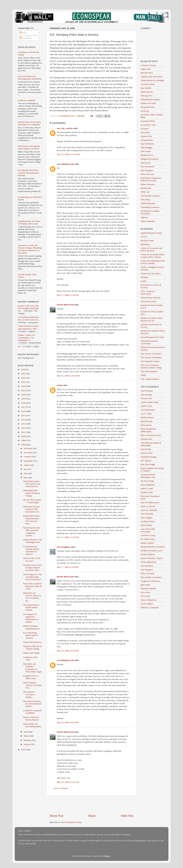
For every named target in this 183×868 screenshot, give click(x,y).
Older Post (127, 816)
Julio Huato (146, 151)
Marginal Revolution (150, 159)
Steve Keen (146, 592)
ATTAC (144, 237)
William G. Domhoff (150, 608)
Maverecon (146, 163)
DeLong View (147, 96)
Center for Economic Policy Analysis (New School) (153, 256)
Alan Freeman (147, 391)
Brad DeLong (147, 421)
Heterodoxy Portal (149, 301)
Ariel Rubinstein (148, 410)
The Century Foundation (151, 357)
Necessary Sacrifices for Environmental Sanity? (32, 704)
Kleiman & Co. (147, 155)
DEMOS (144, 277)
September (29, 461)
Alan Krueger (147, 395)
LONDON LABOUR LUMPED (32, 712)
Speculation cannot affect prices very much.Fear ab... (32, 484)
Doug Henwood (148, 107)
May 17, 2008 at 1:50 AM (68, 537)
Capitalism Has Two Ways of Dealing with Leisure (29, 222)
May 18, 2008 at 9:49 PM (68, 651)
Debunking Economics (150, 99)
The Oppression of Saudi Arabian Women (31, 607)
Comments (26, 38)
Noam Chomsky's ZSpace (152, 558)
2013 (23, 424)
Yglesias (144, 217)
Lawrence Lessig (148, 535)
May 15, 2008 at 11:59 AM (68, 154)
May (26, 478)
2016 (23, 411)
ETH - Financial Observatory (148, 293)
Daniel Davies (147, 92)
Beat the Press (147, 73)
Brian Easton (146, 425)
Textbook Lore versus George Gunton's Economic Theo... (32, 568)
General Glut (146, 136)
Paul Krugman (147, 170)
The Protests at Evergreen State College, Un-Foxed (29, 147)
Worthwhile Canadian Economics (150, 212)
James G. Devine (148, 506)
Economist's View (148, 125)
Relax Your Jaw (147, 174)
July (26, 469)
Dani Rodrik (146, 88)
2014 (23, 420)
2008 (23, 445)
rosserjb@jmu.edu (65, 164)
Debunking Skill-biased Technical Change (31, 493)
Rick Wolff (145, 585)
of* (19, 346)
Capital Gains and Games (152, 77)
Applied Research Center (151, 233)
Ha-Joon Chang (147, 481)
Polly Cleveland (148, 573)
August (27, 465)
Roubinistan (146, 188)
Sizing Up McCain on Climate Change (32, 648)
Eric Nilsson (146, 461)
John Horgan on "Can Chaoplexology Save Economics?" (32, 577)
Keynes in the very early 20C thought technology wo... (28, 308)
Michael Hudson (148, 554)
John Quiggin (146, 147)
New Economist (148, 167)
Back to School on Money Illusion (31, 718)
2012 (23, 428)
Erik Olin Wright (148, 464)
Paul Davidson (147, 566)
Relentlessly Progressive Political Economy (151, 179)
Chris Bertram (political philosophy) (151, 444)
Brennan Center (147, 240)
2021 (23, 390)
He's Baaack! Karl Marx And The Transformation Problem (29, 173)
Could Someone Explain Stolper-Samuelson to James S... (31, 550)
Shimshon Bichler (148, 588)
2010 (23, 436)
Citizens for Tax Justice (151, 273)
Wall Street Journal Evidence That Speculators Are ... (32, 509)
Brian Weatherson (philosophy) (148, 430)
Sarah (60, 385)
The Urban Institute (149, 371)
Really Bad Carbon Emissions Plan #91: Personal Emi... (31, 520)
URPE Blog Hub (148, 203)
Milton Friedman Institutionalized (31, 627)
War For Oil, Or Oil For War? (32, 559)
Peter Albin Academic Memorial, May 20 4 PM (32, 586)
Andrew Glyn (147, 406)
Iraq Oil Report (147, 144)
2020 (23, 395)
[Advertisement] (92, 805)
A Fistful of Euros (148, 65)
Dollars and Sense (148, 103)
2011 (23, 432)
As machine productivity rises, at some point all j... (29, 318)
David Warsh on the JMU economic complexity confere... (32, 532)
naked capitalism (148, 221)
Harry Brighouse (148, 485)
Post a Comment (61, 788)
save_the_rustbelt (65, 128)
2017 (23, 407)
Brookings (145, 244)
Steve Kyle (145, 596)
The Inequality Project (150, 361)
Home (92, 816)
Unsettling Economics (150, 207)
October (27, 457)
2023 (23, 382)
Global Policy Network (151, 298)
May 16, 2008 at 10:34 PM (68, 376)
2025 (23, 374)
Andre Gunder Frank (150, 402)
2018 (23, 403)
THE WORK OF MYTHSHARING (32, 725)
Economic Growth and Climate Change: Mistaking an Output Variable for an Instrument (30, 249)
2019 (23, 399)
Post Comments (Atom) (71, 822)
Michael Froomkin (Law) (152, 551)
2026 (23, 369)
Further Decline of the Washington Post (33, 541)
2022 (23, 386)
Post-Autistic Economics (151, 354)
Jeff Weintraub (147, 514)
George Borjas (147, 140)
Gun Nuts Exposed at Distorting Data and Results (30, 78)
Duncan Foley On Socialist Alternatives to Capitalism (29, 123)
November (29, 452)
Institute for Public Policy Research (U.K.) (152, 319)
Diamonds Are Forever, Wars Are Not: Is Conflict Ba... (32, 597)
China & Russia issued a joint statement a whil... (28, 327)
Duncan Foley (147, 453)
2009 (23, 440)
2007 (23, 750)
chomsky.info (146, 439)
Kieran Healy (146, 525)
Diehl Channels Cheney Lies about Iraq (32, 685)
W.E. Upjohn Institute (150, 379)
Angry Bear (146, 69)
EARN (144, 281)
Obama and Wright (31, 653)
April (26, 732)
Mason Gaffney (147, 543)
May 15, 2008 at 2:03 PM (68, 295)
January (27, 744)
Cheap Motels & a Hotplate (152, 80)
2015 (23, 416)
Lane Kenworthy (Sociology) (148, 530)
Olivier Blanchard (148, 562)
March (27, 736)
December (28, 448)
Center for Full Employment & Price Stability (153, 262)
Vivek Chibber (147, 604)
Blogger (107, 856)
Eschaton (145, 129)
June (26, 473)
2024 (23, 378)
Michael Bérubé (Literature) (153, 547)
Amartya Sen (146, 398)
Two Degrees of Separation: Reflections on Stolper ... (30, 618)
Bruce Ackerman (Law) (151, 435)
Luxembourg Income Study (152, 337)
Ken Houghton (64, 547)
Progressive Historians (150, 581)
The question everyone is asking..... (29, 694)
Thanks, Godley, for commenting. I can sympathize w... (26, 338)
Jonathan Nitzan (148, 521)
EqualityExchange (149, 457)
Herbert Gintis (147, 492)
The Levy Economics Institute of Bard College (151, 366)
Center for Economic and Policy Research (151, 249)
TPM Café (145, 192)
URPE (143, 375)
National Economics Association (149, 342)
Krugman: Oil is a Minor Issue (31, 677)
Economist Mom (148, 121)
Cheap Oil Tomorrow (32, 642)
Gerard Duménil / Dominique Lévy (148, 476)
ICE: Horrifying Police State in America (30, 635)
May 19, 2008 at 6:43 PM (68, 722)
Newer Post (57, 816)
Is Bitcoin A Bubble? (27, 100)
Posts (23, 33)
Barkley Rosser (147, 417)
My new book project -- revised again (32, 501)
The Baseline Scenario (150, 196)
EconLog (145, 111)
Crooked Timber (148, 84)
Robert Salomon (148, 184)
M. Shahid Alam (148, 539)
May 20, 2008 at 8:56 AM (68, 782)
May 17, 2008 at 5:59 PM (68, 567)
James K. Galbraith (149, 510)
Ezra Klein (145, 132)
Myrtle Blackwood (65, 305)
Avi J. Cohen (146, 414)
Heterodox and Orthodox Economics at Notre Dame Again (32, 668)
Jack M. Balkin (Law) (150, 502)
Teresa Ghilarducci (149, 600)
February (28, 740)
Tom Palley (146, 200)
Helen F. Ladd (147, 489)
